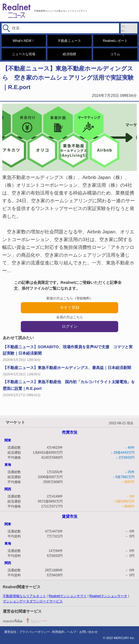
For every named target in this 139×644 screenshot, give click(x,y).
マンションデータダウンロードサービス (33, 601)
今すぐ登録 (70, 307)
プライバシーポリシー (34, 632)
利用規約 (58, 632)
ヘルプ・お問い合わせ (82, 632)
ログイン (70, 326)
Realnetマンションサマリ (68, 596)
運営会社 (10, 632)
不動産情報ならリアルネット (24, 596)
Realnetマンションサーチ (108, 596)
